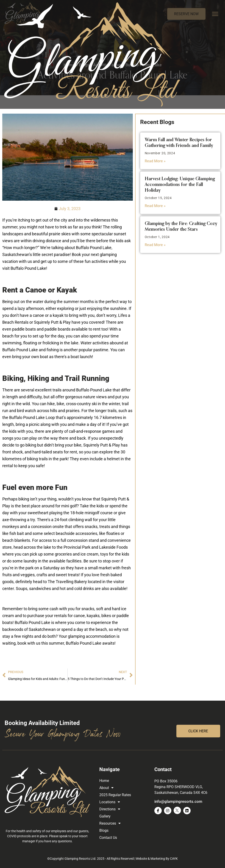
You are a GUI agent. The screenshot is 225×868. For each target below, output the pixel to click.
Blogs (84, 65)
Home (104, 781)
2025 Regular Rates (115, 795)
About (106, 788)
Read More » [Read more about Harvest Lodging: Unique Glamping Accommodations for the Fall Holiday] (155, 206)
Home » (71, 65)
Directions (110, 809)
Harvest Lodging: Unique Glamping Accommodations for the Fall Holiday (180, 185)
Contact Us (108, 838)
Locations (110, 802)
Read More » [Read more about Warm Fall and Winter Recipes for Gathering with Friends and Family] (155, 161)
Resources (110, 823)
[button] (215, 14)
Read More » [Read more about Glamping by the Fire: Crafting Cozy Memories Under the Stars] (155, 245)
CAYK (174, 859)
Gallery (105, 816)
